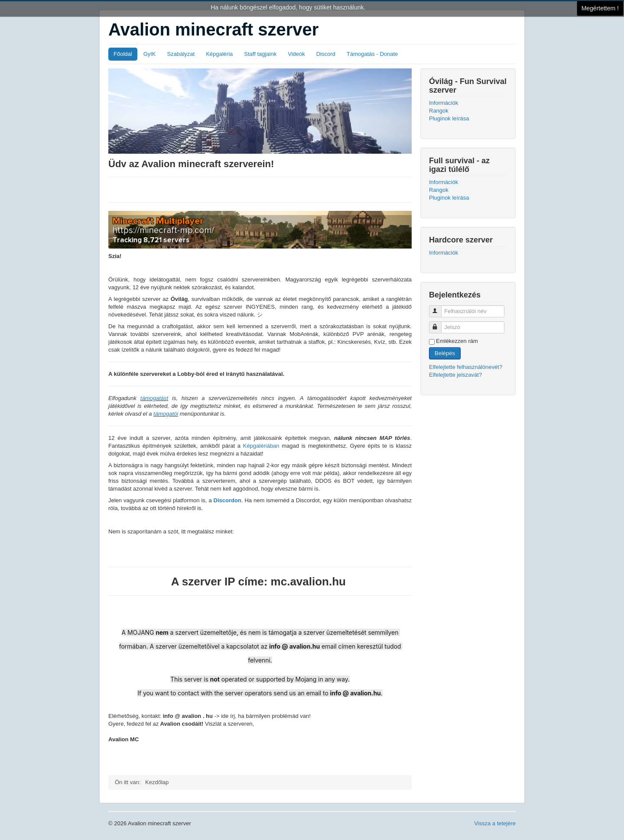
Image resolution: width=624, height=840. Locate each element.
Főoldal (123, 54)
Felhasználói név (439, 308)
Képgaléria (219, 54)
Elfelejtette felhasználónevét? (466, 367)
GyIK (150, 54)
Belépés (445, 353)
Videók (296, 54)
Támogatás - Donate (372, 54)
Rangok (439, 111)
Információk (444, 103)
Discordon (227, 500)
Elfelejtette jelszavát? (455, 375)
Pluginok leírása (449, 118)
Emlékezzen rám (457, 341)
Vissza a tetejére (495, 823)
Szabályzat (181, 54)
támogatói (166, 414)
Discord (326, 54)
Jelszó (439, 324)
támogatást (154, 398)
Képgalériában (261, 446)
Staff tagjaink (260, 54)
